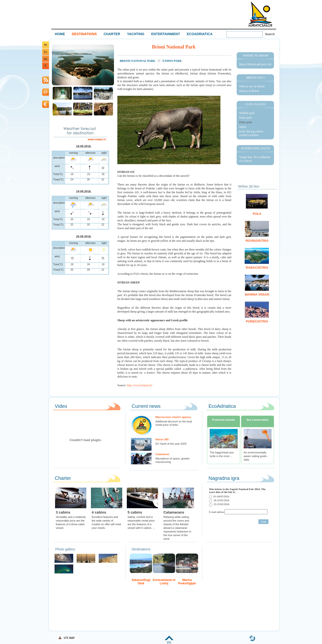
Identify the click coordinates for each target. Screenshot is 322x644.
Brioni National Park (138, 61)
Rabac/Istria (257, 268)
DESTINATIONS (84, 34)
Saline (243, 127)
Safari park (246, 118)
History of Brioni (249, 91)
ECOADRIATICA (200, 34)
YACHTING (136, 34)
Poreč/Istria (257, 321)
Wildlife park (247, 113)
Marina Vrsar (257, 294)
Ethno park (246, 122)
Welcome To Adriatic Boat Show (260, 14)
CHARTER (112, 34)
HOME (60, 34)
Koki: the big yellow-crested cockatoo (252, 133)
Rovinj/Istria (257, 241)
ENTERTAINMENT (165, 34)
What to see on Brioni (252, 86)
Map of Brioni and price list (255, 64)
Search (270, 34)
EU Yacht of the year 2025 (171, 444)
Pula (257, 214)
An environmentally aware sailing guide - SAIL (256, 456)
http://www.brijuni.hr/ (140, 385)
